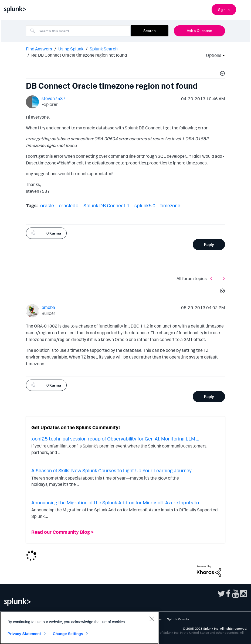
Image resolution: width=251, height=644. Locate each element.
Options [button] (212, 55)
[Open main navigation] (244, 9)
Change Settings (68, 634)
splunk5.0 (145, 205)
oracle (47, 205)
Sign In (224, 10)
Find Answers (39, 49)
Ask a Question (199, 31)
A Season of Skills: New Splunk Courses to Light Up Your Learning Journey (111, 470)
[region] (79, 628)
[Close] (152, 619)
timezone (170, 205)
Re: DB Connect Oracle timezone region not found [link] (79, 55)
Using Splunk (71, 49)
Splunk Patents (178, 619)
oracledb (69, 205)
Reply (209, 244)
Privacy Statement (24, 634)
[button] (222, 74)
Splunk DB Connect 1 (106, 205)
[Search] (78, 31)
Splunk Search (104, 49)
